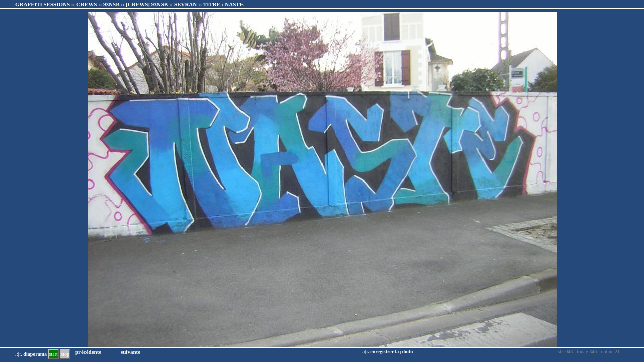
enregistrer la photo (391, 352)
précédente (88, 352)
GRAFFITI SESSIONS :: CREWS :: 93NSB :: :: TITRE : (129, 4)
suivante (131, 352)
